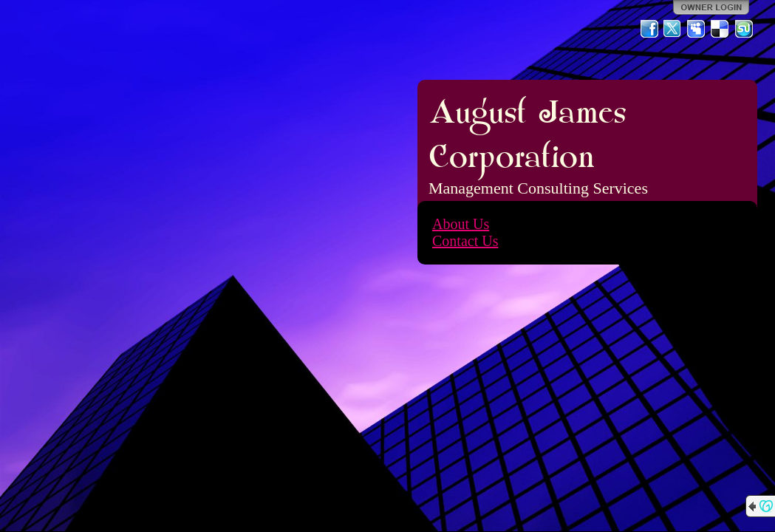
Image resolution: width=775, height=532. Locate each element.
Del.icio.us (720, 29)
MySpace (697, 29)
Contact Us (465, 241)
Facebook (649, 29)
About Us (461, 224)
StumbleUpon (744, 29)
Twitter (673, 29)
